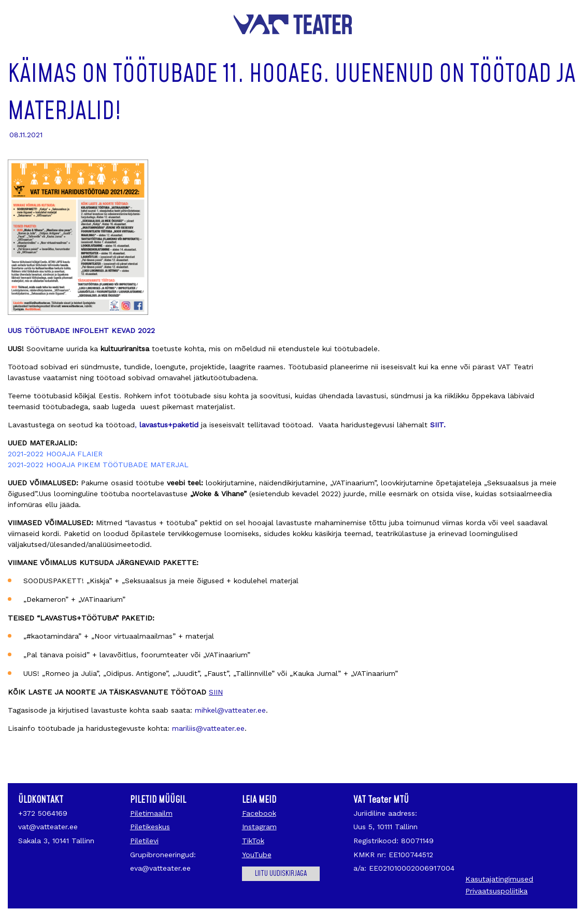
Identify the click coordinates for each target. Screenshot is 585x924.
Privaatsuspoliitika (496, 891)
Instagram (259, 827)
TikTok (253, 841)
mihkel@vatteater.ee (230, 710)
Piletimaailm (151, 813)
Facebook (259, 813)
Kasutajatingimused (499, 879)
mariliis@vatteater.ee (208, 728)
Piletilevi (144, 841)
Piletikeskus (150, 827)
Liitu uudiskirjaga (281, 874)
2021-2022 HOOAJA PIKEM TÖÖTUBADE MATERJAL (98, 465)
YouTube (257, 855)
